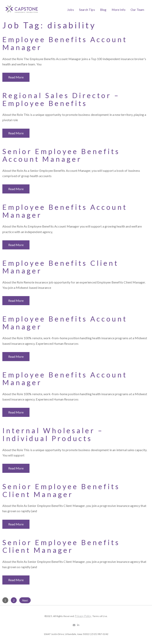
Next (25, 600)
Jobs (71, 10)
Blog (103, 10)
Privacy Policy (83, 616)
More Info (119, 10)
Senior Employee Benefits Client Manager (61, 490)
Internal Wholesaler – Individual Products (53, 434)
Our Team (137, 10)
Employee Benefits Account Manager (65, 43)
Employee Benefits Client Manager (60, 267)
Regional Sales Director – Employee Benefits (61, 99)
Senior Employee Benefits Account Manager (61, 155)
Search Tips (87, 10)
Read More (16, 77)
